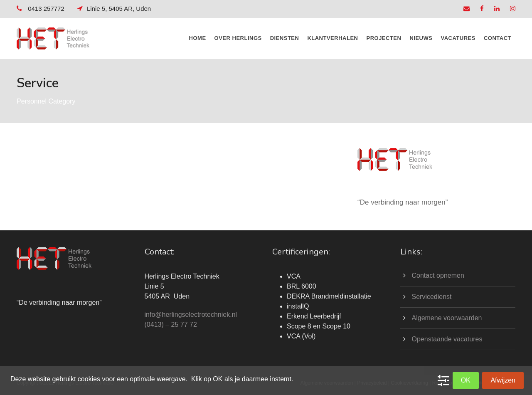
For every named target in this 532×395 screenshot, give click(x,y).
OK (466, 380)
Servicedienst (432, 297)
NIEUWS (421, 38)
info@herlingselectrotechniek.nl (191, 315)
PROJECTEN (384, 38)
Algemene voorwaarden (447, 318)
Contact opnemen (438, 275)
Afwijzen (503, 380)
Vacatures (458, 38)
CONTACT (498, 38)
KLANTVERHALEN (332, 38)
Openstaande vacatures (447, 339)
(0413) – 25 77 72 (171, 325)
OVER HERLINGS (238, 38)
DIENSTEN (285, 38)
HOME (198, 38)
